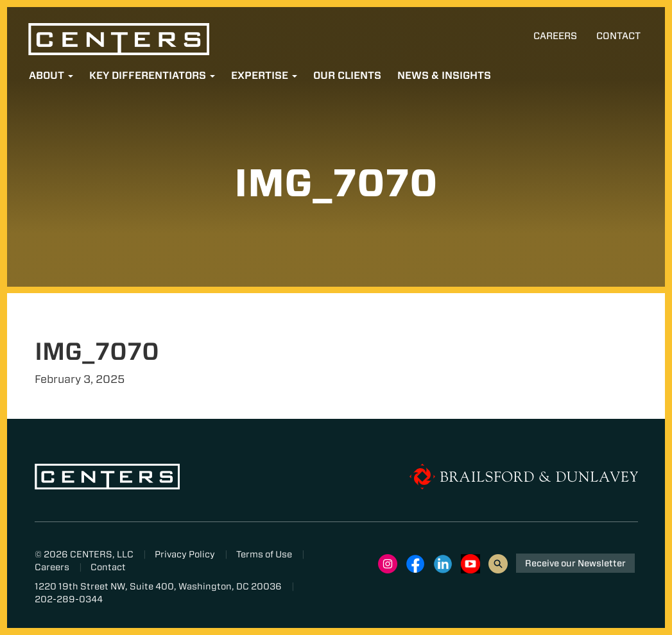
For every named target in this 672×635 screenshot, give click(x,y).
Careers (555, 36)
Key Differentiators (152, 75)
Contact (618, 36)
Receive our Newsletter (575, 563)
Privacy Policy (185, 554)
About (51, 75)
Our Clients (347, 75)
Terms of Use (264, 554)
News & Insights (444, 75)
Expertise (264, 75)
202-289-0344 (69, 599)
